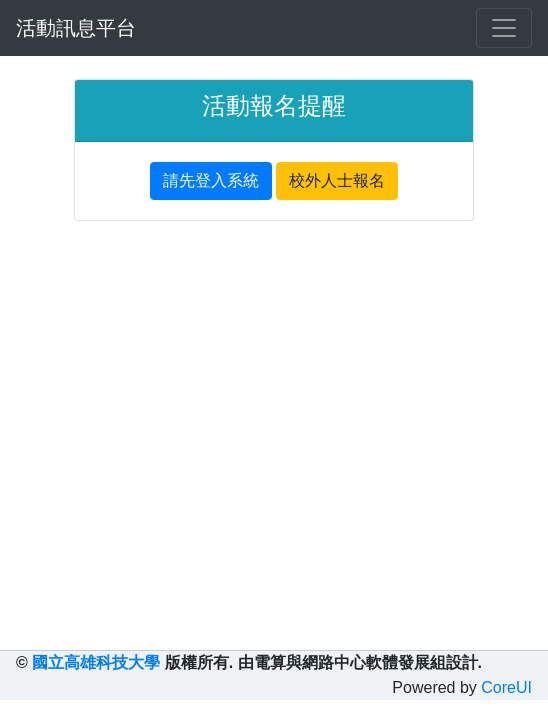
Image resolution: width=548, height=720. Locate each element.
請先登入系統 (211, 180)
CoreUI (506, 687)
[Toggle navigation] (504, 28)
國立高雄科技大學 (96, 662)
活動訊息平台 (76, 28)
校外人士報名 (337, 180)
